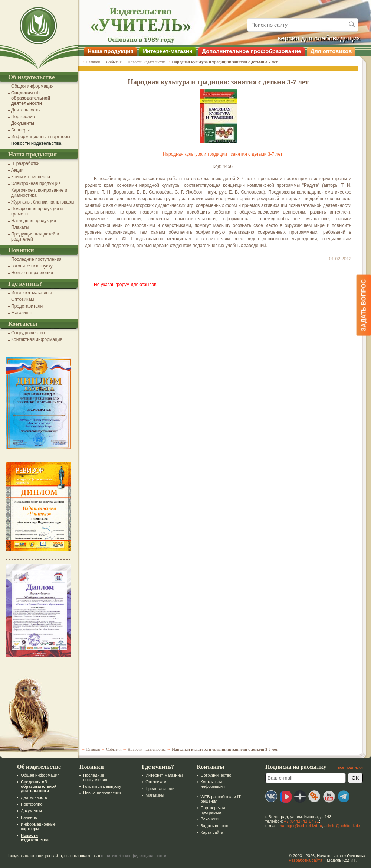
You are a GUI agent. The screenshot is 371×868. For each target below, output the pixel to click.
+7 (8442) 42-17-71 (302, 821)
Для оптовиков (331, 51)
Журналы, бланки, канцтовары (43, 202)
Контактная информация (37, 339)
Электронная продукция (36, 183)
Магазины (21, 313)
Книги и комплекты (31, 177)
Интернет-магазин (168, 51)
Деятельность (25, 110)
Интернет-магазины (31, 293)
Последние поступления (36, 259)
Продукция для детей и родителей (35, 237)
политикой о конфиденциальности (134, 856)
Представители (27, 306)
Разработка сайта (305, 860)
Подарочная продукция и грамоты (37, 211)
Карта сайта (212, 832)
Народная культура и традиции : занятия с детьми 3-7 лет (223, 154)
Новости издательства (36, 143)
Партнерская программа (213, 810)
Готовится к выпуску (32, 266)
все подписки (350, 767)
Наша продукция (111, 51)
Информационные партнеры (41, 137)
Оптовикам (22, 299)
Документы (23, 123)
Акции (17, 170)
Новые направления (32, 273)
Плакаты (20, 227)
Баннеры (20, 130)
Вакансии (209, 819)
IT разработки (25, 163)
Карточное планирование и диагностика (39, 193)
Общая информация (32, 86)
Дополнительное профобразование (252, 51)
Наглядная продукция (34, 221)
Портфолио (23, 117)
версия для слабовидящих (319, 38)
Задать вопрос (214, 826)
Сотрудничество (28, 333)
